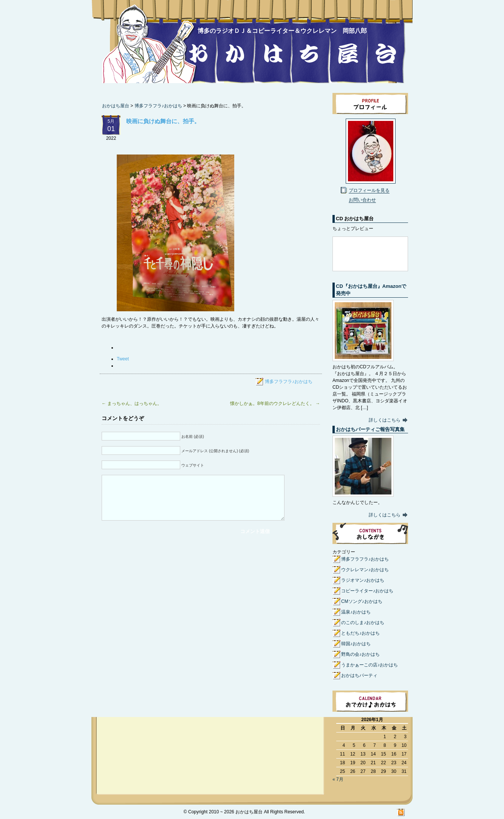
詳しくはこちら (385, 420)
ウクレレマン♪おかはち (365, 570)
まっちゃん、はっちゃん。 (132, 403)
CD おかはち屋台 (355, 219)
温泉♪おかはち (356, 612)
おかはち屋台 (148, 46)
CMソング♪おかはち (362, 601)
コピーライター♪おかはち (367, 591)
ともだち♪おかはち (360, 633)
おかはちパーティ (359, 675)
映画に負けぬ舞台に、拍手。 (163, 121)
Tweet (123, 359)
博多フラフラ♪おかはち (158, 106)
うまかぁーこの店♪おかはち (369, 665)
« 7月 (338, 779)
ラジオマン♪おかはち (363, 580)
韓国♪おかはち (356, 644)
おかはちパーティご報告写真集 (370, 429)
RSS (401, 812)
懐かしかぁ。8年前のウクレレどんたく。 (275, 403)
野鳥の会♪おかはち (360, 654)
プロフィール (370, 104)
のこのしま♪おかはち (363, 623)
